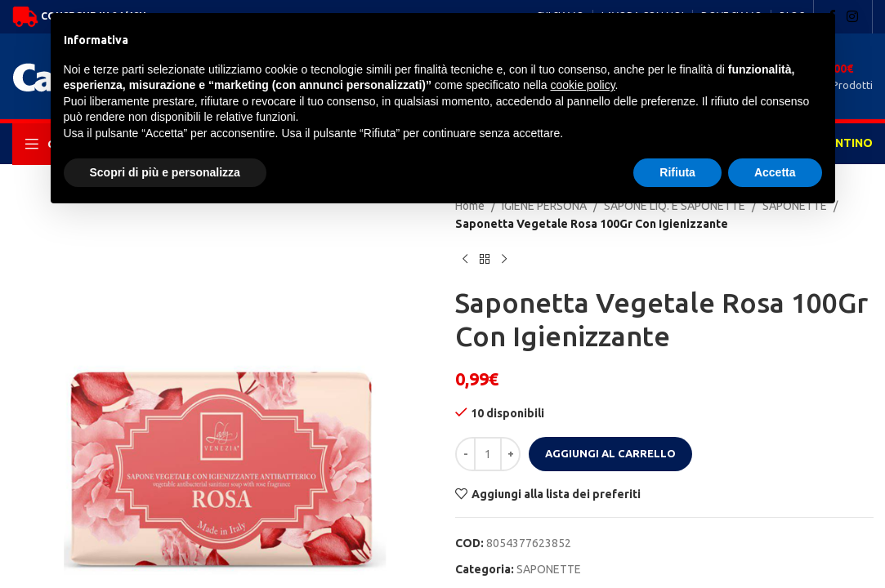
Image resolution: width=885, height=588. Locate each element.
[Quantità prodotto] (488, 454)
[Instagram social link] (853, 16)
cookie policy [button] (582, 85)
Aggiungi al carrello (610, 453)
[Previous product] (465, 260)
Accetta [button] (775, 172)
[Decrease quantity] (465, 454)
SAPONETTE (549, 569)
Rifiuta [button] (677, 172)
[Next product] (504, 260)
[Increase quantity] (510, 454)
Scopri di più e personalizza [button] (165, 172)
